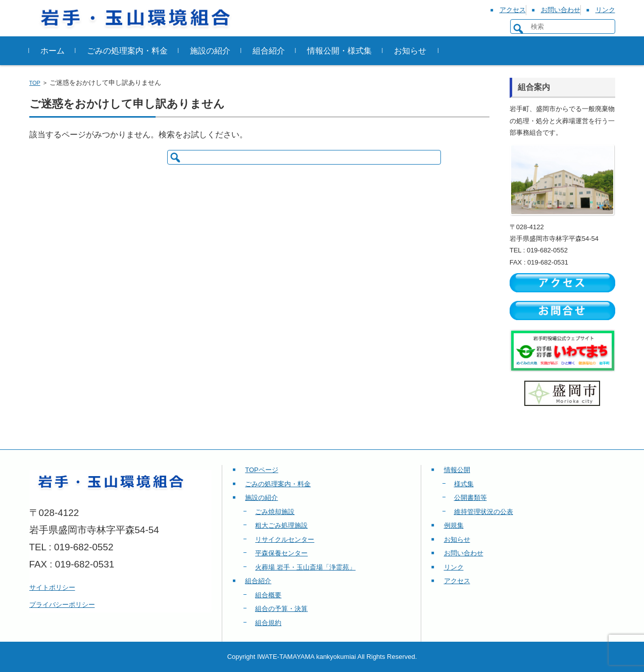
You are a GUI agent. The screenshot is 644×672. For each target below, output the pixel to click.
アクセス (457, 581)
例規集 (454, 525)
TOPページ (262, 470)
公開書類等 (470, 498)
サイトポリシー (52, 587)
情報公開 (457, 470)
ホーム (53, 51)
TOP (35, 83)
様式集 (464, 484)
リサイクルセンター (285, 539)
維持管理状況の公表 (484, 512)
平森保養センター (281, 553)
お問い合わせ (464, 553)
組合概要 (268, 595)
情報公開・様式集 (339, 51)
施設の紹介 (210, 51)
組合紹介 (269, 51)
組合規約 (268, 623)
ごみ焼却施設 (275, 512)
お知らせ (410, 51)
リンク (454, 567)
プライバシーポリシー (62, 605)
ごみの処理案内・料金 (127, 51)
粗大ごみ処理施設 (281, 525)
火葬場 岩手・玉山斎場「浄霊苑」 (305, 567)
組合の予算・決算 (281, 609)
